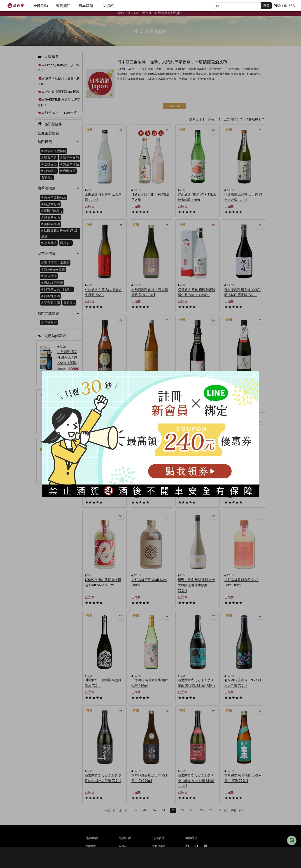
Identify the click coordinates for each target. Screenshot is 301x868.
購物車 (280, 6)
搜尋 (266, 6)
